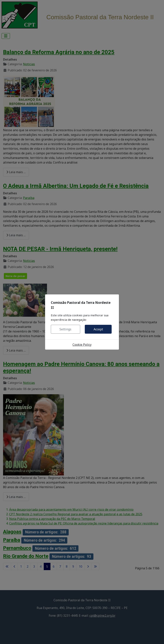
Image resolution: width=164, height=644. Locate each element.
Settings (65, 329)
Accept (98, 329)
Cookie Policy (82, 345)
